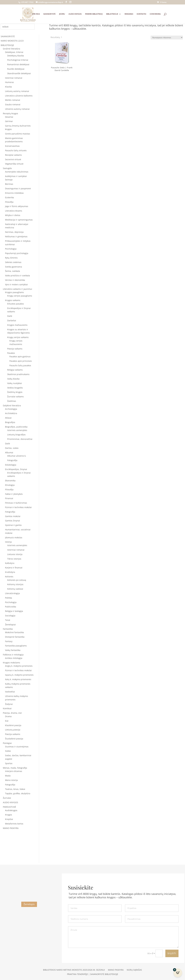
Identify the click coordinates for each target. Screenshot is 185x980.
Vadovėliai (10, 692)
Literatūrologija (12, 593)
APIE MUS (36, 14)
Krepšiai (9, 819)
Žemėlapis (29, 904)
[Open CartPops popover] (178, 973)
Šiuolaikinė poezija (14, 739)
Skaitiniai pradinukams (18, 374)
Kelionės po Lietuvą (17, 580)
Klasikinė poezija (13, 725)
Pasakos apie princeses (21, 361)
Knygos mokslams (11, 663)
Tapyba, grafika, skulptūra (18, 793)
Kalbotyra (10, 563)
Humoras (9, 82)
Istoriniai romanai (14, 78)
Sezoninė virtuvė (13, 159)
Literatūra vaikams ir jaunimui (17, 289)
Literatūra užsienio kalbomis (19, 96)
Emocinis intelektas (14, 193)
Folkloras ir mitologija (13, 655)
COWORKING (155, 14)
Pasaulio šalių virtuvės (16, 150)
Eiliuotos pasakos (16, 304)
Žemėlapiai (10, 625)
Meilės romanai (13, 100)
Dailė (10, 316)
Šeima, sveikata (13, 271)
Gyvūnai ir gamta (13, 525)
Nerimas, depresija (14, 232)
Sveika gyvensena (14, 267)
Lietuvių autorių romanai (17, 91)
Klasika (8, 87)
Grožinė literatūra (11, 49)
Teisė (8, 620)
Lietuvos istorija (15, 554)
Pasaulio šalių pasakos (20, 365)
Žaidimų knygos (15, 392)
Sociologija (10, 616)
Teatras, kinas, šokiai (15, 789)
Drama (8, 716)
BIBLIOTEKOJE (112, 14)
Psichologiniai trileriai (18, 60)
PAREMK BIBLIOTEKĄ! (94, 14)
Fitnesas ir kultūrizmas (16, 503)
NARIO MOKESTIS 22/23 (12, 41)
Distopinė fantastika (15, 637)
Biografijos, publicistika (16, 427)
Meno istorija (11, 780)
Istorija (8, 542)
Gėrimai (9, 121)
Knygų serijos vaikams (18, 337)
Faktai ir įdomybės (14, 494)
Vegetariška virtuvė (14, 164)
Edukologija (11, 465)
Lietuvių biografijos (16, 435)
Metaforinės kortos (14, 824)
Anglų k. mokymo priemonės (19, 666)
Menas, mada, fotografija (15, 768)
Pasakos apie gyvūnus (20, 356)
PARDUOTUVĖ (9, 807)
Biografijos (10, 422)
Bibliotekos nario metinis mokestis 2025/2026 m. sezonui (74, 970)
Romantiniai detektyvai (18, 64)
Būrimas (9, 184)
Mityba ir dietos (13, 215)
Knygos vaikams (13, 300)
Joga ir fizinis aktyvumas (17, 206)
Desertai (9, 117)
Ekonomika (10, 481)
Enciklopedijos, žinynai (16, 469)
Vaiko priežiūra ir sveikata (17, 276)
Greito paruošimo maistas (18, 134)
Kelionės (9, 577)
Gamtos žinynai (13, 521)
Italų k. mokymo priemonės (18, 679)
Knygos (9, 815)
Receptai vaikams (13, 155)
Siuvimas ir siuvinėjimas (17, 747)
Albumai (9, 452)
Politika (9, 598)
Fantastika (8, 629)
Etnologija (10, 485)
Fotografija (12, 460)
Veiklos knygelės (15, 388)
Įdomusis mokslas (14, 537)
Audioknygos (11, 810)
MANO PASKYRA (11, 828)
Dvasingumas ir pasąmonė (18, 188)
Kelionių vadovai (15, 589)
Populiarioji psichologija (17, 253)
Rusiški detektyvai (16, 69)
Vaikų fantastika (13, 650)
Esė (7, 721)
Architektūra (11, 413)
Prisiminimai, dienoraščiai (20, 439)
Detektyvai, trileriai (14, 52)
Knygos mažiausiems (17, 325)
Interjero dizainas (14, 771)
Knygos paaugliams (14, 292)
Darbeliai (12, 320)
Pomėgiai (7, 743)
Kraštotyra (10, 572)
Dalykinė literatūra (12, 405)
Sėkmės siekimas (13, 262)
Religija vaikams (15, 370)
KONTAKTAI (141, 14)
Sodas (8, 751)
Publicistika (11, 607)
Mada (8, 776)
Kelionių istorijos (15, 584)
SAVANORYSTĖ (49, 14)
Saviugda (7, 168)
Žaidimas (12, 401)
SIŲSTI (172, 953)
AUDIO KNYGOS (75, 14)
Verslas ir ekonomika (15, 280)
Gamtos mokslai (13, 516)
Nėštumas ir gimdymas (16, 236)
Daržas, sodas (12, 448)
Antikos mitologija (14, 658)
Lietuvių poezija (13, 730)
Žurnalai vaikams (15, 397)
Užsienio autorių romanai (17, 109)
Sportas (9, 763)
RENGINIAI (129, 14)
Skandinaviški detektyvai (19, 73)
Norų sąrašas (134, 970)
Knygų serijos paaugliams (20, 296)
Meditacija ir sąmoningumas (19, 220)
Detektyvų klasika (16, 56)
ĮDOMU (62, 14)
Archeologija (11, 409)
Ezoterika (9, 197)
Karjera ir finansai (14, 568)
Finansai (9, 498)
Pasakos (11, 353)
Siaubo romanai (13, 104)
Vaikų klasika (13, 379)
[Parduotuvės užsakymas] (167, 38)
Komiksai (7, 708)
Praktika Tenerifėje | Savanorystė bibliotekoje (93, 974)
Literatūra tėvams (14, 211)
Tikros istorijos (14, 559)
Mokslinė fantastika (14, 632)
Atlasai (8, 418)
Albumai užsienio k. (17, 456)
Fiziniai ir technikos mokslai (18, 507)
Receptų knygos (10, 113)
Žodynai (9, 704)
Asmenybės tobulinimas (17, 172)
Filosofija (9, 202)
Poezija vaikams (15, 349)
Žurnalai (7, 798)
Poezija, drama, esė (12, 713)
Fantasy (9, 641)
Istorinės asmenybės (17, 430)
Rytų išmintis (11, 258)
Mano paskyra (116, 970)
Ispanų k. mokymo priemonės (19, 675)
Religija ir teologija (14, 611)
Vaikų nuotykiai (15, 383)
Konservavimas (12, 146)
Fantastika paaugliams (16, 646)
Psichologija (11, 249)
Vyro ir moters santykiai (16, 284)
